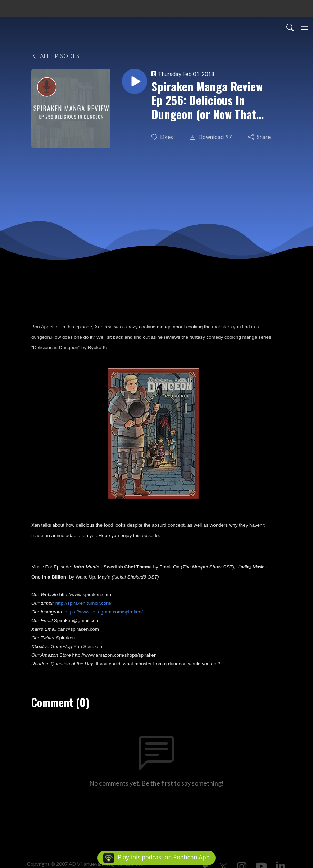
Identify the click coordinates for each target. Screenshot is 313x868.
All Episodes (55, 56)
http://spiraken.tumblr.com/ (83, 603)
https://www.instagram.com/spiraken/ (104, 612)
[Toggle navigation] (305, 27)
